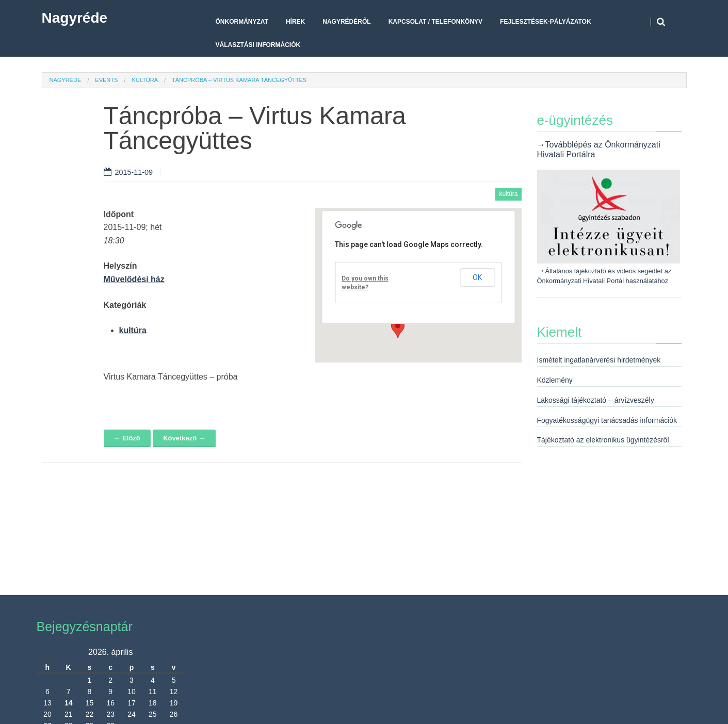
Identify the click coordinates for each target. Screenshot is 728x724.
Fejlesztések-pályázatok (545, 22)
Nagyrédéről (346, 22)
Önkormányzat (242, 22)
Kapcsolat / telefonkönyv (435, 22)
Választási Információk (258, 45)
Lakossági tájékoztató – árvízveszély (596, 400)
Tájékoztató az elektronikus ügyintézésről (603, 440)
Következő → (184, 438)
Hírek (295, 22)
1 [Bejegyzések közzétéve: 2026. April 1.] (90, 680)
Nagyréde (75, 18)
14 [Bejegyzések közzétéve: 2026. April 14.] (69, 703)
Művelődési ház (134, 279)
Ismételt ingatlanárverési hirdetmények (599, 360)
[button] (398, 328)
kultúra (145, 80)
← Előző (127, 438)
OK (477, 277)
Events (106, 80)
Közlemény (555, 380)
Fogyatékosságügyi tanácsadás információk (607, 420)
